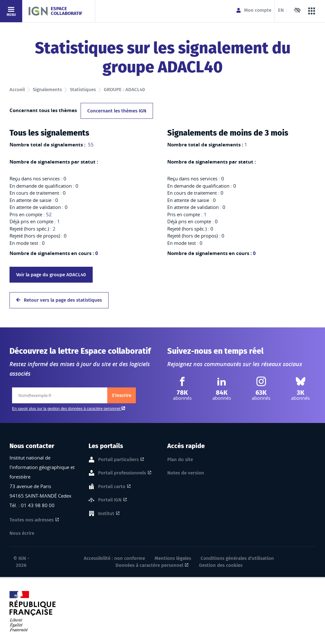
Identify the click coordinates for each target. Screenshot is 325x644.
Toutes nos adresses (32, 520)
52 (49, 214)
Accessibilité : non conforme (114, 558)
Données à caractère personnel (149, 565)
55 (90, 144)
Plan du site (180, 460)
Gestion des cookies (221, 565)
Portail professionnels (122, 473)
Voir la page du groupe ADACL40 (51, 275)
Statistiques (83, 90)
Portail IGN (110, 500)
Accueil (17, 90)
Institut (106, 514)
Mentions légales (173, 558)
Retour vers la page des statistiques (59, 300)
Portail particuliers (118, 460)
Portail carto (112, 487)
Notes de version (186, 473)
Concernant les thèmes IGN (117, 111)
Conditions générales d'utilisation (237, 558)
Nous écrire (22, 533)
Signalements (47, 90)
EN (281, 10)
